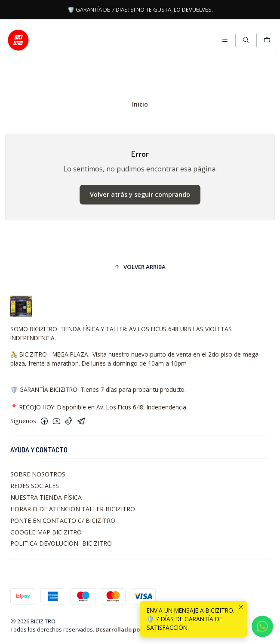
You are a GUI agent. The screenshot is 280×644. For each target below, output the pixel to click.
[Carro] (267, 40)
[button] (140, 267)
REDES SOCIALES (35, 486)
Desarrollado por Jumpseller (134, 629)
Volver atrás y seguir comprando (140, 194)
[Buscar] (246, 40)
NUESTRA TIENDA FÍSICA (46, 497)
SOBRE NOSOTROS (38, 474)
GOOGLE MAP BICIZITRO (46, 532)
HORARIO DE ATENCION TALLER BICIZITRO (73, 509)
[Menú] (225, 40)
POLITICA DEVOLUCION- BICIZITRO (61, 543)
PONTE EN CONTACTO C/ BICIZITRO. (63, 520)
